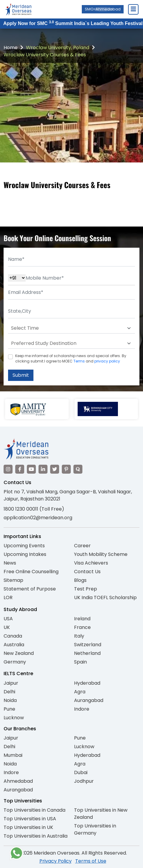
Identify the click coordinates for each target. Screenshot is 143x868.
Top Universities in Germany (95, 829)
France (82, 627)
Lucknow (14, 718)
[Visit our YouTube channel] (31, 469)
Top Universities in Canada (34, 810)
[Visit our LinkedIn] (43, 469)
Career (82, 546)
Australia (14, 645)
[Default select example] (71, 328)
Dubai (81, 772)
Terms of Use (91, 861)
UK (7, 627)
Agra (80, 692)
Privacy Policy (56, 861)
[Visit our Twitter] (55, 469)
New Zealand (19, 653)
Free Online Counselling (31, 572)
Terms (79, 361)
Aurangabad (89, 700)
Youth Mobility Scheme (101, 554)
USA (8, 619)
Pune (9, 709)
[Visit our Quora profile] (78, 469)
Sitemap (13, 580)
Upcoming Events (24, 546)
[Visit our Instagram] (8, 469)
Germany (15, 662)
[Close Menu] (133, 9)
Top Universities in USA (30, 819)
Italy (79, 636)
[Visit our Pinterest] (66, 469)
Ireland (82, 619)
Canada (13, 636)
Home (11, 48)
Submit (21, 375)
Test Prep (86, 589)
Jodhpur (84, 781)
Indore (82, 709)
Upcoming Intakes (25, 554)
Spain (80, 662)
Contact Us (87, 572)
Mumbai (13, 755)
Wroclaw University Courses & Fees (45, 55)
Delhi (9, 692)
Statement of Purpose (30, 589)
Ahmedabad (18, 781)
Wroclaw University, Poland (58, 48)
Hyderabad (87, 683)
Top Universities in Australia (36, 836)
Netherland (87, 653)
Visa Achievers (91, 563)
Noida (10, 700)
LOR (8, 597)
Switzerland (88, 645)
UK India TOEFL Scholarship (105, 597)
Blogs (80, 580)
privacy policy (107, 361)
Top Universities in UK (28, 827)
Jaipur (11, 683)
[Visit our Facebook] (20, 469)
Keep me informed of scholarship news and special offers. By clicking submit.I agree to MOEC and (71, 358)
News (10, 563)
